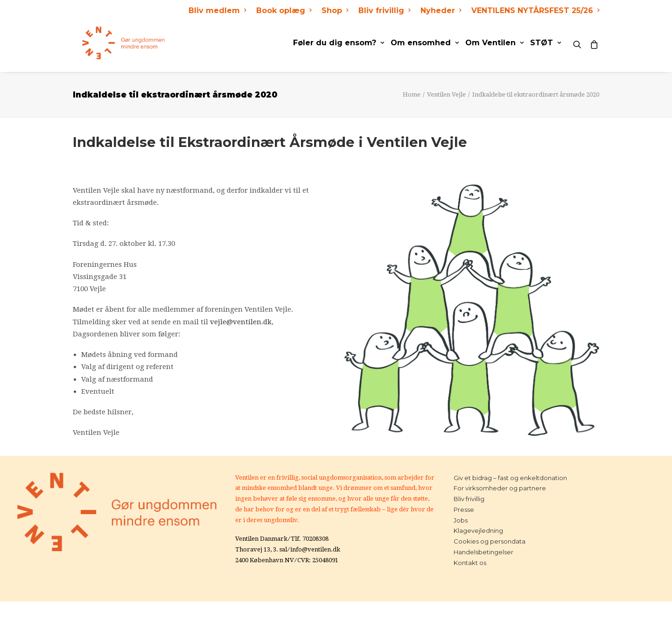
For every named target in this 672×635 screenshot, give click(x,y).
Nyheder (441, 10)
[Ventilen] (114, 43)
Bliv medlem (217, 10)
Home (412, 94)
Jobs (461, 520)
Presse (464, 509)
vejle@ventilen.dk (241, 322)
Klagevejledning (478, 530)
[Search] (579, 43)
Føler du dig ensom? (339, 43)
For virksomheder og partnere (500, 488)
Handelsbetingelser (483, 552)
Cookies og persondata (490, 541)
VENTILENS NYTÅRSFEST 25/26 (535, 10)
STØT (546, 43)
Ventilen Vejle (446, 94)
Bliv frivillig (384, 10)
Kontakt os (470, 563)
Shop (335, 10)
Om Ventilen (494, 43)
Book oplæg (284, 10)
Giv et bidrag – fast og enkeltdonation (510, 478)
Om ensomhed (425, 43)
